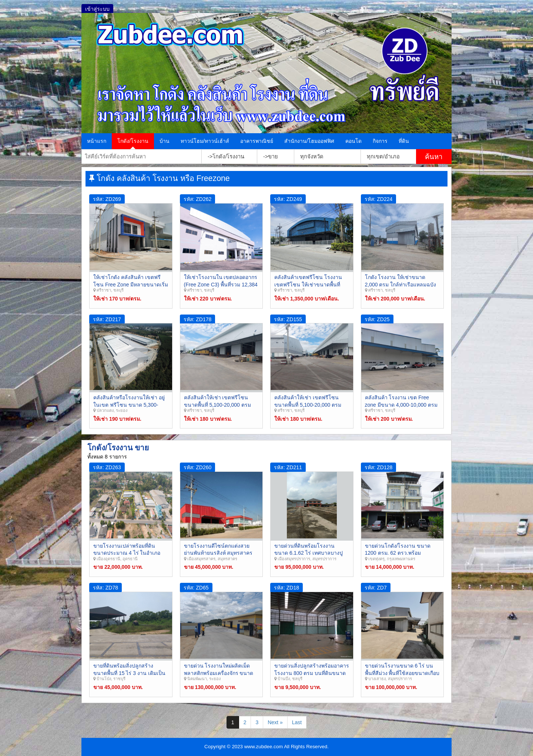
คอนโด (353, 141)
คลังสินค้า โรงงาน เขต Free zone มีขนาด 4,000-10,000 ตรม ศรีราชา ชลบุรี (401, 405)
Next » (275, 722)
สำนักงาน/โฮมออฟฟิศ (309, 141)
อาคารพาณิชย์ (257, 141)
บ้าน (165, 141)
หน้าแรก (97, 141)
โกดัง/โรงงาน (133, 141)
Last (297, 722)
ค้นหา (434, 157)
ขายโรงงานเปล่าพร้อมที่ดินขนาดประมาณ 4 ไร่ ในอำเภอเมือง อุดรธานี (127, 553)
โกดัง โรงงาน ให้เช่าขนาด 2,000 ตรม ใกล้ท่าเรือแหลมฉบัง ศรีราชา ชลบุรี (401, 284)
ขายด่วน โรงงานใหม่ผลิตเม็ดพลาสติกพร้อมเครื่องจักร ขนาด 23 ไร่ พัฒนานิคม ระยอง (219, 673)
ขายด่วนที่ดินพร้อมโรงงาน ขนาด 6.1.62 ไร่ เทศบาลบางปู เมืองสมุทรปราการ (309, 553)
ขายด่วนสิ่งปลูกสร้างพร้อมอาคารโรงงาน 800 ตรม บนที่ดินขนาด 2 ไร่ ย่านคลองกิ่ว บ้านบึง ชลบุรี (312, 673)
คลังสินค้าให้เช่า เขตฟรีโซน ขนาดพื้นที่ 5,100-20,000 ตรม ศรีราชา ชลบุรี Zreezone (217, 405)
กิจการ (380, 141)
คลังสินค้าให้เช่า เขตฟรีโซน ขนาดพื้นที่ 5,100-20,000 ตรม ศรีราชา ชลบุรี (308, 405)
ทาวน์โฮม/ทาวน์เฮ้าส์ (205, 141)
